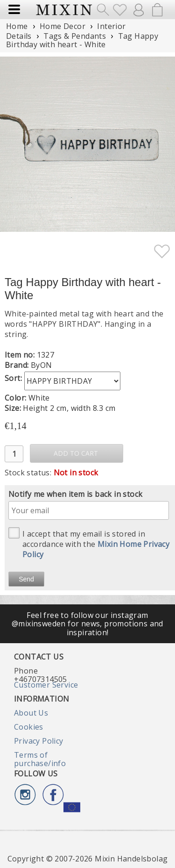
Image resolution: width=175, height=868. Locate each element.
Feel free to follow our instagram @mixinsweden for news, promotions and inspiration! (87, 624)
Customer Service (46, 685)
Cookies (29, 727)
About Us (31, 713)
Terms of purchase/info (40, 759)
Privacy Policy (39, 741)
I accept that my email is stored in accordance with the (89, 543)
